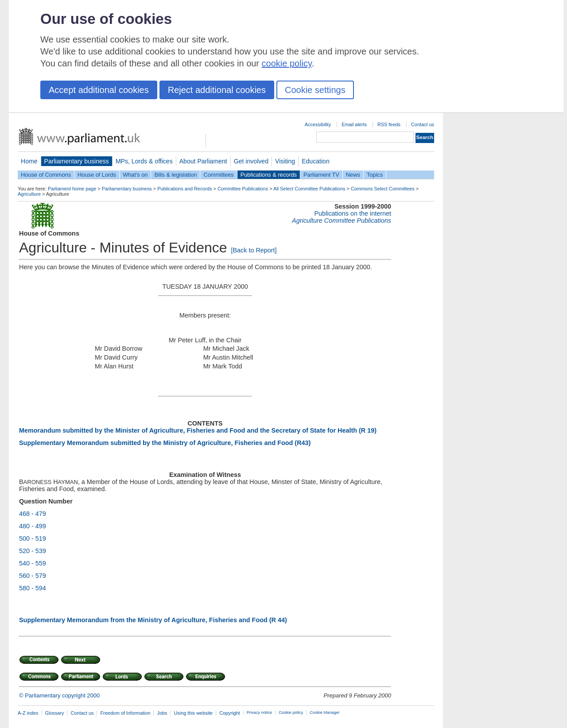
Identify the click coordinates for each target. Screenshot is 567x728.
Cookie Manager (325, 713)
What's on (135, 175)
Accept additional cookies (99, 90)
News (353, 175)
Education (316, 161)
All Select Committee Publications (309, 189)
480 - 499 (33, 526)
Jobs (162, 713)
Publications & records (269, 175)
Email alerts (354, 124)
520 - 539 (33, 551)
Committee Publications (243, 189)
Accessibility (318, 124)
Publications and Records (184, 189)
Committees (218, 175)
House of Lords (97, 175)
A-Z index (28, 713)
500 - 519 (33, 538)
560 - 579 (33, 576)
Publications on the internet (353, 213)
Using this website (193, 713)
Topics (375, 175)
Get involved (251, 161)
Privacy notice (259, 713)
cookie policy (287, 63)
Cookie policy (291, 713)
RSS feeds (389, 124)
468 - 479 (33, 514)
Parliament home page (72, 189)
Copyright (230, 713)
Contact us (423, 124)
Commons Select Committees (383, 189)
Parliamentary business (77, 161)
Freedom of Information (125, 713)
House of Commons (46, 175)
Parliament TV (321, 175)
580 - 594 (33, 588)
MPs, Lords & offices (144, 161)
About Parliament (203, 161)
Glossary (55, 713)
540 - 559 (33, 563)
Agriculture (29, 194)
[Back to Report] (254, 250)
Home (29, 161)
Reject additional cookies (217, 90)
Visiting (285, 161)
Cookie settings (315, 90)
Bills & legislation (175, 175)
